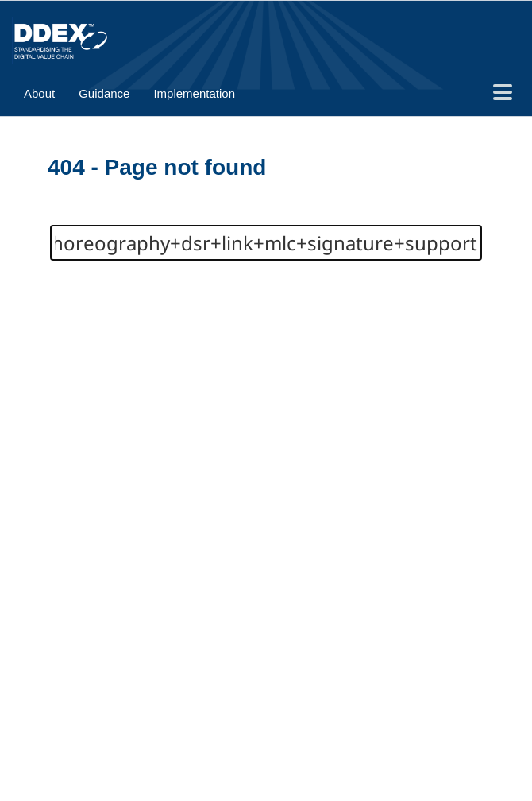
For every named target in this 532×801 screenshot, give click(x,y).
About (39, 93)
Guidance (104, 93)
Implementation (194, 93)
